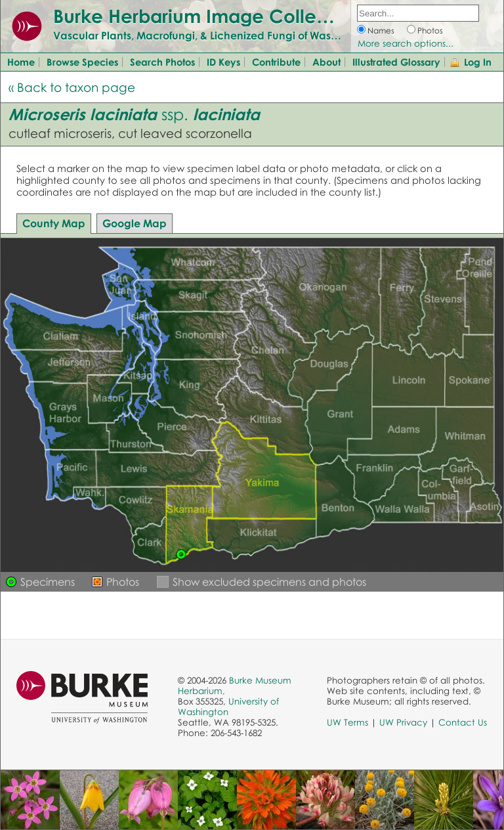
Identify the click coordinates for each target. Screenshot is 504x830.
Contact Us (463, 722)
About (326, 62)
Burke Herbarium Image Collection (207, 16)
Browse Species (82, 62)
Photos (430, 31)
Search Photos (162, 62)
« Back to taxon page (72, 87)
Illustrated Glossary (396, 62)
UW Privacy (403, 722)
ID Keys (223, 62)
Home (21, 62)
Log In (478, 62)
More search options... (406, 43)
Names (381, 31)
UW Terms (347, 722)
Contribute (276, 62)
